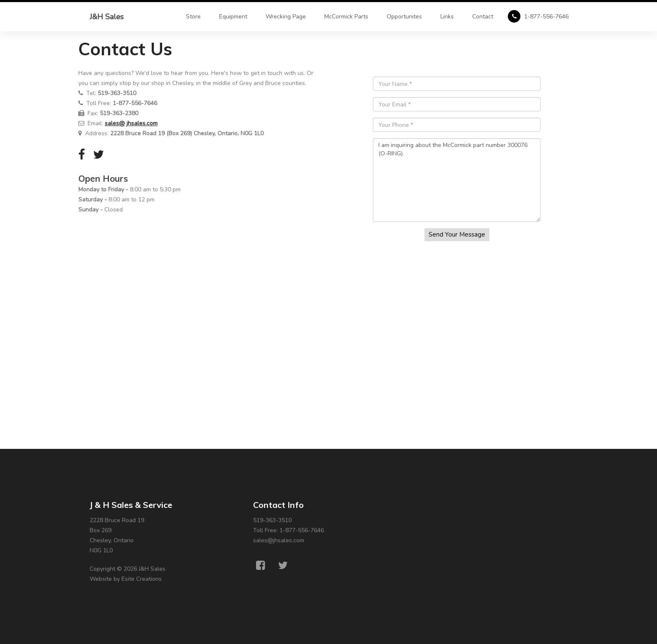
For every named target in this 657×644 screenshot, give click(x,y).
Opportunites (404, 17)
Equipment (233, 17)
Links (447, 17)
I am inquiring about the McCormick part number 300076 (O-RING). (457, 180)
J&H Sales (107, 17)
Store (193, 17)
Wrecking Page (286, 17)
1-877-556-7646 (538, 16)
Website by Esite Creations (126, 579)
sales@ (115, 123)
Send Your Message (457, 234)
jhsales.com (142, 123)
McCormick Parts (346, 17)
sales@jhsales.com (279, 540)
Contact (483, 17)
